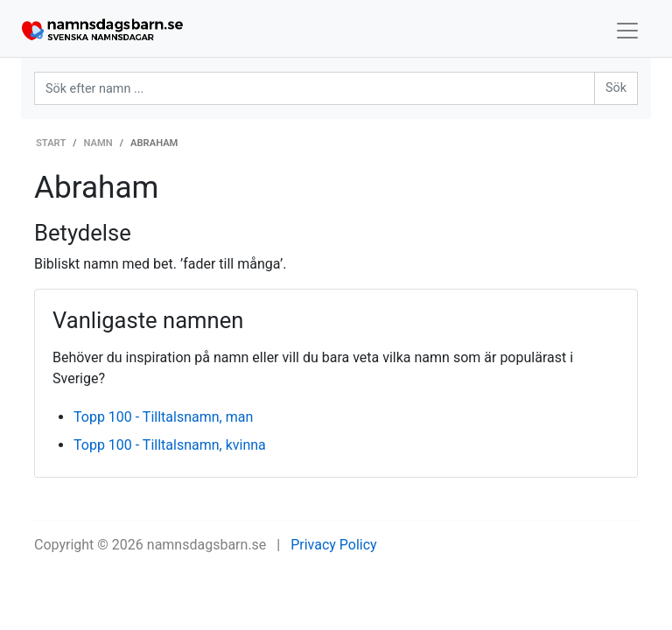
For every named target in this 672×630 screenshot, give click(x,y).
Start (51, 143)
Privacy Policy (334, 545)
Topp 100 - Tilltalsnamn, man (163, 417)
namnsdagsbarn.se (207, 545)
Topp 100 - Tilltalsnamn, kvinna (170, 445)
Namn (98, 143)
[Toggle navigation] (627, 31)
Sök (616, 88)
